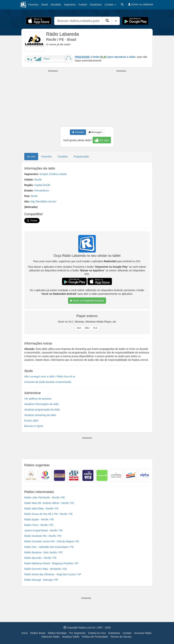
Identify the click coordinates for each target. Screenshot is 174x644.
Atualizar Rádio (71, 637)
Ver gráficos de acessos (38, 399)
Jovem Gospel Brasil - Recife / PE (43, 530)
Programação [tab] (81, 157)
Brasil (45, 5)
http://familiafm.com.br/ (43, 202)
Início (25, 633)
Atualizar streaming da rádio (40, 415)
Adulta (63, 174)
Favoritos (33, 5)
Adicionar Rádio (51, 637)
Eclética (54, 174)
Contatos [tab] (63, 157)
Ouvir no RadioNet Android (87, 301)
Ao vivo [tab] (31, 157)
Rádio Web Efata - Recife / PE (41, 509)
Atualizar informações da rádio (41, 404)
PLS (95, 328)
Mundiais (56, 5)
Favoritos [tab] (47, 157)
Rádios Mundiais (57, 633)
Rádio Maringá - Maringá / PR (41, 580)
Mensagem (95, 132)
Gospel (44, 174)
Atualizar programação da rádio (42, 410)
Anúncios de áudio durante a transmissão (48, 382)
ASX (79, 328)
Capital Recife (42, 185)
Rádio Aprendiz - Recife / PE (40, 558)
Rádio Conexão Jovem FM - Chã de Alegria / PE (52, 541)
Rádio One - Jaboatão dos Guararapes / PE (49, 547)
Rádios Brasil (38, 633)
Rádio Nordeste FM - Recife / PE (43, 536)
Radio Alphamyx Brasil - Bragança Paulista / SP (51, 563)
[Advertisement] (53, 98)
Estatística (96, 5)
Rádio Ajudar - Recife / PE (39, 519)
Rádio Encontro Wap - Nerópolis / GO (46, 569)
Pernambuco (41, 191)
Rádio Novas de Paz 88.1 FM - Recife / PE (48, 514)
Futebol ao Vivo (97, 633)
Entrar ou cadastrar (141, 4)
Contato (127, 633)
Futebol (83, 5)
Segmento (70, 5)
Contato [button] (110, 5)
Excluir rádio (31, 421)
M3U (87, 328)
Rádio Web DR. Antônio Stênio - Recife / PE (49, 503)
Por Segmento (77, 633)
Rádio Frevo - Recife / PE (39, 525)
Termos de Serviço (121, 637)
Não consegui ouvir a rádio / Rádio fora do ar (50, 376)
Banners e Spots (34, 426)
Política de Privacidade (95, 637)
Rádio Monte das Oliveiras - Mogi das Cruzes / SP (53, 574)
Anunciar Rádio (143, 633)
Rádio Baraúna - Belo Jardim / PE (43, 552)
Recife (38, 180)
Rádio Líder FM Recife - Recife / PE (45, 498)
